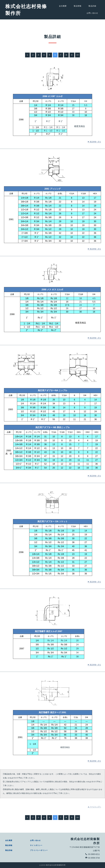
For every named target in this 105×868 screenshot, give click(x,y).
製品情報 (78, 6)
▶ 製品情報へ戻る (94, 144)
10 (77, 57)
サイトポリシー (36, 845)
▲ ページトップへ (94, 809)
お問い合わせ (92, 15)
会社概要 (63, 6)
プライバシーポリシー (39, 850)
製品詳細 (92, 6)
